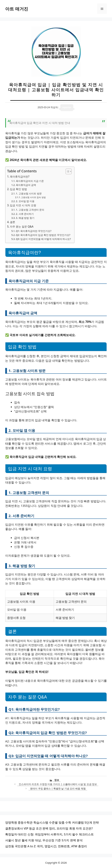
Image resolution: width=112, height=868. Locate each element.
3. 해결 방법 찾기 (25, 218)
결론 (13, 222)
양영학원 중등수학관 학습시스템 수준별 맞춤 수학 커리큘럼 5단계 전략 (52, 822)
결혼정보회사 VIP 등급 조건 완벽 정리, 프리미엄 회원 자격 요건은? (49, 828)
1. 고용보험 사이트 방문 (29, 193)
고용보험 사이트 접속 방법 (33, 197)
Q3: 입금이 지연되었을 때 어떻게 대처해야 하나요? (43, 239)
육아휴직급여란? (20, 176)
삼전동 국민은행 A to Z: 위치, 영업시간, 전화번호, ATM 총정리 (46, 846)
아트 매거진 (17, 9)
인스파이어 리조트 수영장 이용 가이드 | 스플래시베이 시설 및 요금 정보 (58, 784)
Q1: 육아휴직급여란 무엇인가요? (34, 231)
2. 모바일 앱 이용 (25, 201)
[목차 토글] (67, 171)
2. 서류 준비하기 (25, 214)
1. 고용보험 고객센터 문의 (30, 210)
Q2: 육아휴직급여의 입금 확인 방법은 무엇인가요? (43, 235)
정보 (57, 780)
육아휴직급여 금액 (26, 185)
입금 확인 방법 (18, 189)
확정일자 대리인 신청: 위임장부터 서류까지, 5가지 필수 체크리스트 (49, 834)
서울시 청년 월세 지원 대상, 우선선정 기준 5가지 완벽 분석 (44, 840)
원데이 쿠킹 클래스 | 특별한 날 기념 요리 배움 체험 (58, 788)
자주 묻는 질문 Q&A (22, 226)
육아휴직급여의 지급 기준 (30, 181)
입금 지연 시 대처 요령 (23, 205)
